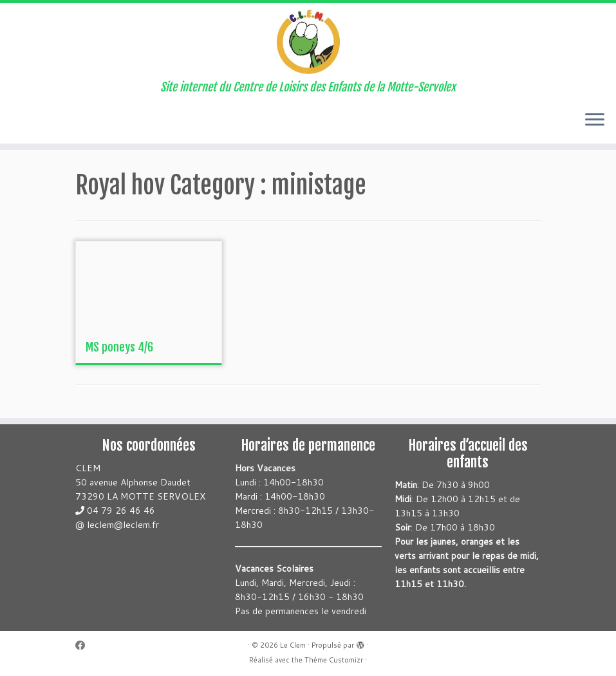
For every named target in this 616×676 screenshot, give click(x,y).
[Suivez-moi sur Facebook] (84, 645)
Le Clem (293, 645)
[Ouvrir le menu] (595, 120)
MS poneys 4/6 (119, 347)
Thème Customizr (334, 660)
